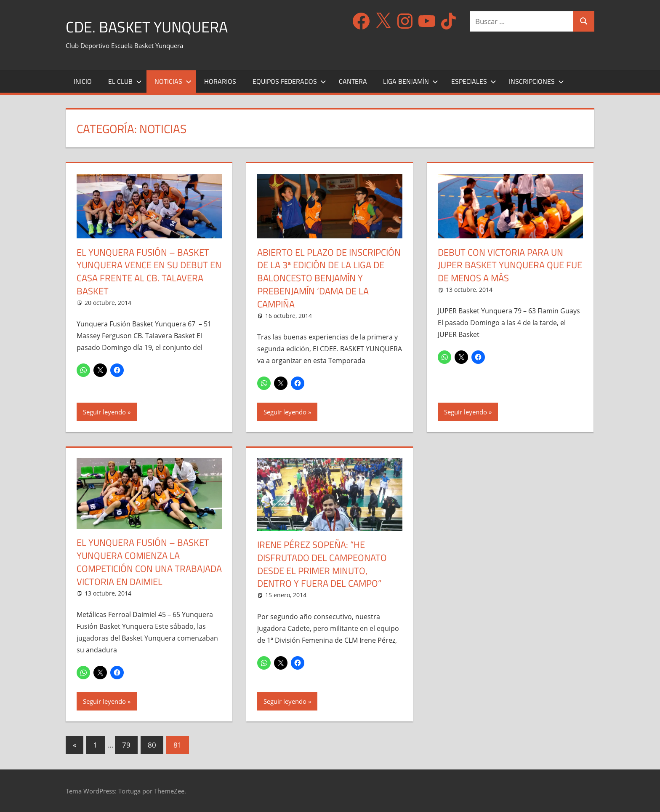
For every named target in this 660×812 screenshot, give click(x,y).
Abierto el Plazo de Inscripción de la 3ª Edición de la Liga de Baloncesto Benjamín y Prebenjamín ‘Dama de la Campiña (329, 278)
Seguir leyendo (104, 412)
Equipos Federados (289, 81)
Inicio (83, 81)
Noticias (173, 81)
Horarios (220, 81)
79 (126, 745)
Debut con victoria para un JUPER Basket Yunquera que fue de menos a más (510, 265)
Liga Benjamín (411, 81)
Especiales (474, 81)
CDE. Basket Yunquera (147, 27)
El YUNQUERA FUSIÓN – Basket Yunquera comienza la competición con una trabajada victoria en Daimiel (149, 562)
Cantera (353, 81)
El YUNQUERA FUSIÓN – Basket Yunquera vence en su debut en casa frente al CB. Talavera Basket (149, 272)
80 (152, 745)
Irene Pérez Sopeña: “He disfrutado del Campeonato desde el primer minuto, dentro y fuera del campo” (322, 564)
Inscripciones (536, 81)
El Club (125, 81)
